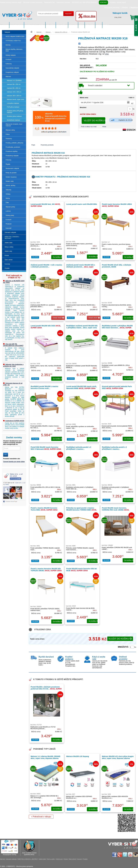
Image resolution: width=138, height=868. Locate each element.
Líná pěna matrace (13, 103)
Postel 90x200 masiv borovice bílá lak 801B (82, 570)
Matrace (8, 77)
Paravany (9, 139)
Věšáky (8, 194)
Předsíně (9, 224)
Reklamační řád (49, 2)
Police (8, 134)
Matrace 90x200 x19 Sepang (78, 756)
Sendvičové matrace (13, 120)
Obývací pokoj (10, 207)
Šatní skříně (90, 25)
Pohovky (8, 160)
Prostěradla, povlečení (13, 147)
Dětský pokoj (10, 215)
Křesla (81, 25)
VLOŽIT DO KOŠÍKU (94, 121)
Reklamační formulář (63, 2)
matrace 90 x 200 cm (14, 84)
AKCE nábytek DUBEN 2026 (15, 36)
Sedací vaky (10, 181)
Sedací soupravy (11, 177)
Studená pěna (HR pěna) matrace (15, 112)
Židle (7, 203)
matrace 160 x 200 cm (14, 96)
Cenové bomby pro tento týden (14, 462)
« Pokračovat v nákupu (41, 817)
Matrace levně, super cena (15, 99)
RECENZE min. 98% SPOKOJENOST (84, 2)
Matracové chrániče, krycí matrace (14, 125)
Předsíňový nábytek (12, 156)
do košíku (57, 257)
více (107, 54)
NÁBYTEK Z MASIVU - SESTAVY (35, 25)
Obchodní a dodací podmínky (33, 2)
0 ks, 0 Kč (124, 15)
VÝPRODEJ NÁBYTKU (13, 41)
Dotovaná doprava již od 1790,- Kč (13, 384)
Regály (8, 164)
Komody (99, 25)
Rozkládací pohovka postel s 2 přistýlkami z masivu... (79, 448)
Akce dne (89, 16)
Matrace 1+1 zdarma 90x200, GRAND (45, 757)
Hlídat (104, 127)
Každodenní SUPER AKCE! (14, 421)
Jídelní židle (51, 25)
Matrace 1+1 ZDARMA (14, 81)
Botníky (8, 45)
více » (59, 246)
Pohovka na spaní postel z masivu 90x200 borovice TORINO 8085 (81, 510)
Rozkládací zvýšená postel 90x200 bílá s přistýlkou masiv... (82, 327)
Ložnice (8, 211)
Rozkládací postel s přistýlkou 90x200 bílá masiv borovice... (117, 328)
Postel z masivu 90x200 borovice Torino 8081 (44, 509)
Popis (33, 145)
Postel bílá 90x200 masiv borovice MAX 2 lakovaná (46, 448)
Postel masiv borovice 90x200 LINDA (117, 205)
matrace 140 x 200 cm (14, 92)
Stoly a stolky (62, 25)
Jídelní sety (73, 25)
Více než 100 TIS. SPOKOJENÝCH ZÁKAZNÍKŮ (13, 345)
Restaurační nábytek (12, 168)
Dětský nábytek (11, 55)
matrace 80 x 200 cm (14, 88)
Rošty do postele (11, 173)
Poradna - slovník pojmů (118, 2)
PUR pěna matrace (13, 107)
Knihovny (9, 64)
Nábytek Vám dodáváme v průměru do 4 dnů (13, 365)
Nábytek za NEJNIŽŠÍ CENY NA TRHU (14, 282)
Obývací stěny (10, 130)
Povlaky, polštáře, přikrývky (14, 143)
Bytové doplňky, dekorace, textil (14, 50)
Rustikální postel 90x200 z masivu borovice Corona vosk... (44, 387)
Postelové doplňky (12, 151)
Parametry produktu (47, 145)
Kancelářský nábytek (12, 68)
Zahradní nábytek (17, 25)
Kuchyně (8, 59)
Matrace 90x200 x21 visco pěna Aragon (118, 757)
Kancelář (8, 228)
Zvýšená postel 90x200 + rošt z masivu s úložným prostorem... (46, 266)
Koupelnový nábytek (12, 72)
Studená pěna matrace (14, 116)
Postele (106, 25)
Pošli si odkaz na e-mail (89, 127)
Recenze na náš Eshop (112, 7)
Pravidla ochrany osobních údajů (11, 2)
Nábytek (6, 25)
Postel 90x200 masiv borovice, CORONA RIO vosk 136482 (116, 510)
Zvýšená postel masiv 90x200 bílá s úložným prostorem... (81, 267)
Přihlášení (125, 7)
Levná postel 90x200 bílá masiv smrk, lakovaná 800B (81, 387)
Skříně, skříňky (10, 186)
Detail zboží (58, 318)
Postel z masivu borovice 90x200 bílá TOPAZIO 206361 (46, 570)
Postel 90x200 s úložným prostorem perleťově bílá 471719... (46, 689)
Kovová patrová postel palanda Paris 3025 (117, 387)
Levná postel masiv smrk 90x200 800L (82, 204)
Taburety (8, 190)
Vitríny (8, 198)
